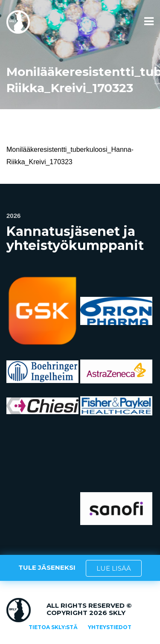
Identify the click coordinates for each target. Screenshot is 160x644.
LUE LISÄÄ (114, 568)
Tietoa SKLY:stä (53, 627)
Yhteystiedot (110, 627)
